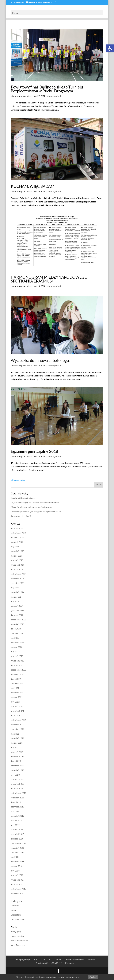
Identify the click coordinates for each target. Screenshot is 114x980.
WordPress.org (18, 945)
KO (51, 959)
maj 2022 (15, 688)
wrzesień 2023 (18, 624)
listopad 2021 (17, 715)
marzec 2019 (17, 820)
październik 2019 (19, 793)
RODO (59, 959)
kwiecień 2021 (18, 738)
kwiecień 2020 (18, 770)
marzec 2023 (17, 647)
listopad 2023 (17, 615)
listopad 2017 (17, 884)
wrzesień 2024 (18, 579)
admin (29, 96)
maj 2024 (15, 588)
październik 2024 (19, 574)
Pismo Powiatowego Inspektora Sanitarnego (32, 507)
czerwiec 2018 (18, 852)
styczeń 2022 (17, 706)
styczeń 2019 (17, 829)
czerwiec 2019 (18, 807)
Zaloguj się (16, 931)
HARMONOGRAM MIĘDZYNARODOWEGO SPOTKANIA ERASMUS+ (49, 279)
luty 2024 (15, 601)
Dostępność (42, 963)
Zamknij (93, 977)
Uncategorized (54, 96)
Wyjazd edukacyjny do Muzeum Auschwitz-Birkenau (35, 503)
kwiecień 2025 (18, 551)
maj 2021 (15, 734)
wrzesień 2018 (18, 848)
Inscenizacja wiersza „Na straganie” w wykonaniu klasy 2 (37, 512)
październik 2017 (19, 889)
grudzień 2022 (17, 661)
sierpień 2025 (17, 542)
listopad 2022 (17, 665)
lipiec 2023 (16, 629)
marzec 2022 (17, 697)
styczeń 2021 (17, 752)
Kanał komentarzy (19, 941)
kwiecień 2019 (18, 816)
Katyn (14, 910)
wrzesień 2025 (18, 537)
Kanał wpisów (17, 936)
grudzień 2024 (17, 565)
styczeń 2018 (17, 875)
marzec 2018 (17, 866)
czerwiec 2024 (18, 583)
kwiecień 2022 (18, 693)
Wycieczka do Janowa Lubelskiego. (40, 360)
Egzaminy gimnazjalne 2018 (34, 451)
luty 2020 (15, 775)
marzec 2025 (17, 556)
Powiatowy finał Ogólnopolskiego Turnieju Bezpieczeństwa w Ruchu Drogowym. (47, 89)
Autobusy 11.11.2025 (21, 516)
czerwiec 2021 (18, 729)
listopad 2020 (17, 757)
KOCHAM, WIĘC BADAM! (33, 186)
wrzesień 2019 (18, 798)
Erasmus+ (70, 963)
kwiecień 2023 (18, 642)
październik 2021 (19, 720)
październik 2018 (19, 843)
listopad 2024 (17, 569)
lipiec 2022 (16, 679)
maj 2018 (15, 857)
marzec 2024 (17, 597)
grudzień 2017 (17, 880)
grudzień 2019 (17, 784)
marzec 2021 (17, 743)
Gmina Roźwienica (75, 959)
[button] (110, 48)
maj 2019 (15, 811)
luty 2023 (15, 651)
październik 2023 (19, 620)
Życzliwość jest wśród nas (23, 498)
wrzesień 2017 (18, 894)
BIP (35, 959)
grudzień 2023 (17, 610)
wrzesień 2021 (18, 725)
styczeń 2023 (17, 656)
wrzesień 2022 (18, 674)
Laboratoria (16, 915)
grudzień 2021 (17, 711)
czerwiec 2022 (18, 683)
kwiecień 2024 (18, 592)
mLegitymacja (23, 959)
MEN (43, 959)
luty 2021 (15, 747)
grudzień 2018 (17, 834)
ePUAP (91, 959)
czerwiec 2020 (18, 766)
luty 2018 (15, 871)
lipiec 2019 (16, 802)
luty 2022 (15, 702)
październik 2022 (19, 670)
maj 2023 (15, 638)
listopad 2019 (17, 788)
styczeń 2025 (17, 560)
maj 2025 (15, 547)
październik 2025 (19, 533)
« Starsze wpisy (18, 480)
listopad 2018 (17, 839)
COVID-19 (56, 963)
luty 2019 (15, 825)
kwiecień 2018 (18, 862)
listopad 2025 (17, 528)
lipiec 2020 (16, 761)
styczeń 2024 (17, 606)
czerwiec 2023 (18, 633)
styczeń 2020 (17, 779)
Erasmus (15, 906)
